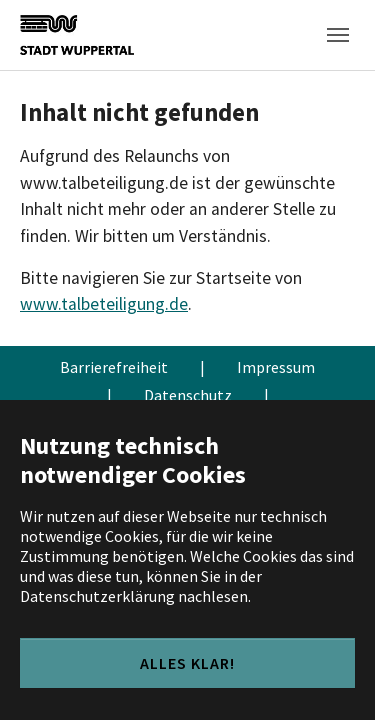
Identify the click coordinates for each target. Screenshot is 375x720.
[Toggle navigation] (338, 35)
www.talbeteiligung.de (104, 304)
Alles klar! (187, 663)
